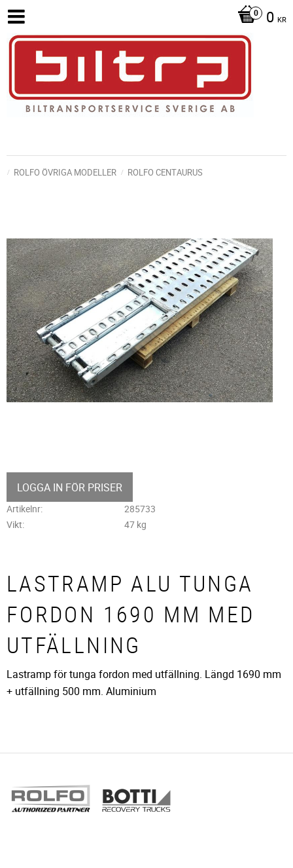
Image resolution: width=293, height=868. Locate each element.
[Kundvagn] (259, 18)
